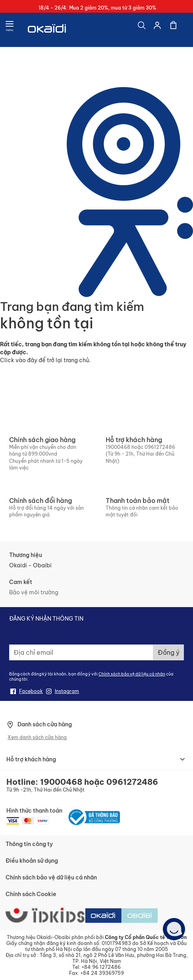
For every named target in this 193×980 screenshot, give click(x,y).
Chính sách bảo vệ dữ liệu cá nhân (132, 674)
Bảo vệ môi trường (34, 592)
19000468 (118, 447)
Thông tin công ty (29, 844)
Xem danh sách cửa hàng (37, 737)
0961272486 (160, 447)
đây (32, 360)
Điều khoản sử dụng (32, 861)
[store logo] (47, 30)
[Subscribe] (169, 652)
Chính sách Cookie (31, 894)
